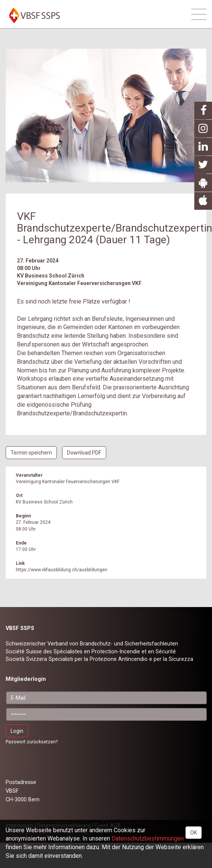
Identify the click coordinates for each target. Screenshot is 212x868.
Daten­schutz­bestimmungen (148, 838)
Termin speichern (31, 453)
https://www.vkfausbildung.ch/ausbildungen (62, 570)
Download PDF (84, 453)
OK (194, 833)
